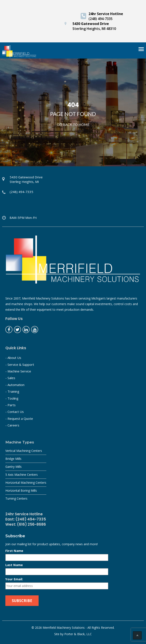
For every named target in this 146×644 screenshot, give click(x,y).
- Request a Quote (19, 419)
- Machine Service (18, 371)
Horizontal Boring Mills (21, 490)
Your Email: (14, 579)
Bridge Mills (13, 459)
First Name (14, 551)
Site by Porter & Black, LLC (73, 634)
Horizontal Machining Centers (26, 483)
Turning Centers (16, 498)
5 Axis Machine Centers (22, 475)
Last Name (14, 565)
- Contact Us (15, 412)
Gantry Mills (14, 467)
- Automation (15, 385)
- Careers (12, 425)
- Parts (11, 405)
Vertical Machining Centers (24, 451)
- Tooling (12, 398)
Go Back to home (73, 124)
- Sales (10, 378)
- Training (12, 391)
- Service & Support (20, 364)
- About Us (13, 358)
